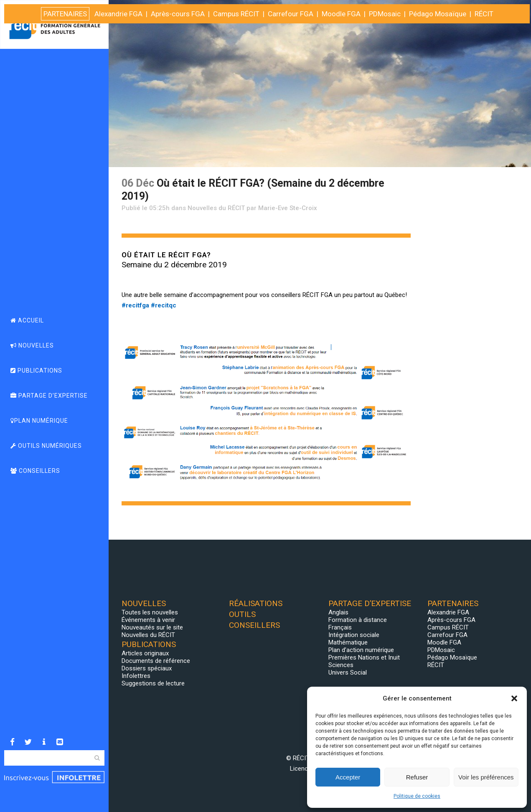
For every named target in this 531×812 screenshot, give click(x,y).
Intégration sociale (354, 635)
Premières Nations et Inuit (364, 657)
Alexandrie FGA (448, 612)
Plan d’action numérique (361, 650)
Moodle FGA (444, 642)
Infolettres (136, 676)
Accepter (348, 777)
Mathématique (348, 642)
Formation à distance (358, 620)
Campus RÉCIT (448, 627)
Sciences (341, 665)
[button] (514, 698)
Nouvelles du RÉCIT (216, 208)
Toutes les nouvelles (150, 612)
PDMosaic (441, 650)
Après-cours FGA (451, 620)
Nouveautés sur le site (152, 627)
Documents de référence (156, 661)
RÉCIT (436, 665)
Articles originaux (145, 653)
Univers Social (348, 672)
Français (340, 627)
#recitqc (164, 305)
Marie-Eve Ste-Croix (288, 208)
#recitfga (135, 305)
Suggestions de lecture (153, 683)
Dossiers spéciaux (147, 668)
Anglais (338, 612)
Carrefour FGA (447, 635)
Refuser (417, 777)
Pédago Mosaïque (452, 657)
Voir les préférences (486, 777)
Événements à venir (148, 620)
